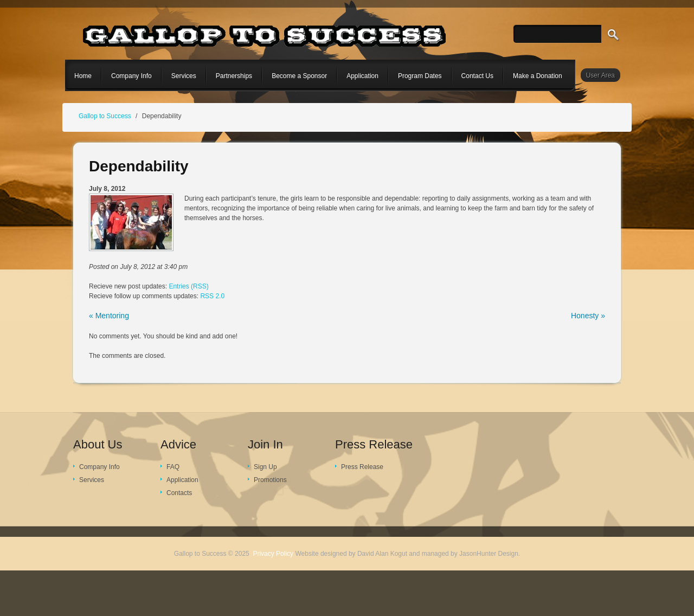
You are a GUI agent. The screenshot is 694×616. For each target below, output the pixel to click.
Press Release (362, 467)
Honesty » (588, 316)
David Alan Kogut (382, 554)
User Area (600, 75)
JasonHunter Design (489, 554)
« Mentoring (109, 316)
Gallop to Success (105, 116)
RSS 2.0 (212, 296)
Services (92, 480)
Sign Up (265, 467)
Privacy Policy (273, 554)
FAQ (173, 467)
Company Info (99, 467)
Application (182, 480)
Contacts (179, 493)
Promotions (270, 480)
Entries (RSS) (188, 286)
